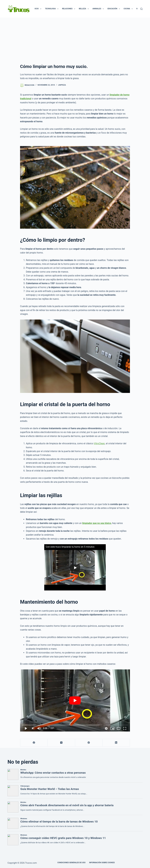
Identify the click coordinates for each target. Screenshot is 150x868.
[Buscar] (141, 9)
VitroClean (99, 443)
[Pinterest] (89, 743)
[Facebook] (34, 743)
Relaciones (69, 9)
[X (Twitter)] (61, 743)
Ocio (39, 9)
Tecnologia (52, 9)
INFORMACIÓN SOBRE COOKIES (102, 863)
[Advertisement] (75, 40)
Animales (99, 9)
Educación (114, 9)
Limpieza (62, 85)
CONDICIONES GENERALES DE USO (71, 863)
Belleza (84, 9)
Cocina (129, 9)
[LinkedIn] (116, 743)
